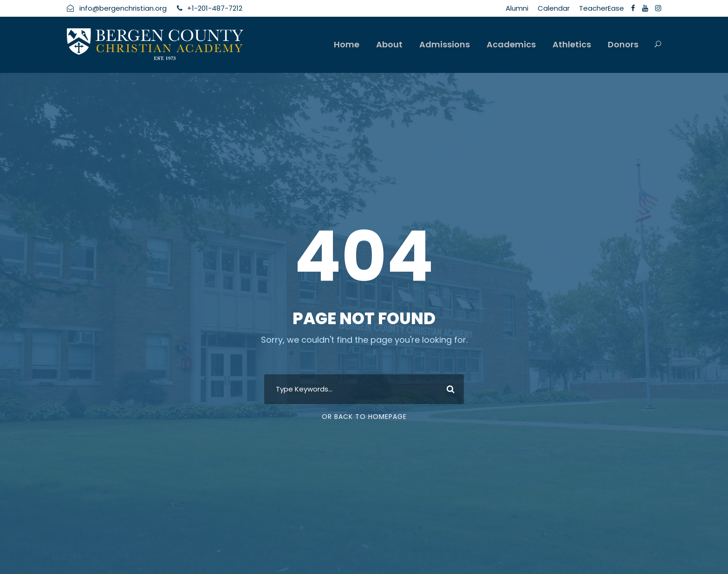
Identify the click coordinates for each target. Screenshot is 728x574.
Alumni (517, 8)
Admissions (445, 44)
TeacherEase (601, 8)
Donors (623, 44)
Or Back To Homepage (364, 417)
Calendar (554, 8)
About (389, 44)
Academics (511, 44)
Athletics (572, 44)
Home (347, 44)
